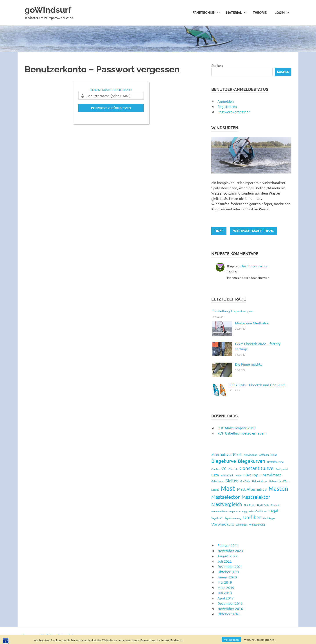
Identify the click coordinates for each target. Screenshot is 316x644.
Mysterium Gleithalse (252, 323)
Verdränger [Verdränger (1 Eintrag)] (269, 518)
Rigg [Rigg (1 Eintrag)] (244, 511)
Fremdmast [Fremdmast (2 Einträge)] (271, 475)
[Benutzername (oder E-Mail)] (111, 96)
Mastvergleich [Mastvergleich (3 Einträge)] (227, 504)
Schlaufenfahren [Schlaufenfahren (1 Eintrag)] (258, 511)
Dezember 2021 (230, 566)
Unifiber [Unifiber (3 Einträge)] (252, 517)
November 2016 (230, 608)
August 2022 (227, 556)
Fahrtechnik (206, 13)
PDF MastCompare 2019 (237, 428)
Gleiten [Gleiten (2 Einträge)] (232, 480)
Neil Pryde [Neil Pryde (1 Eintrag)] (250, 505)
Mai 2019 (225, 582)
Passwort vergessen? (234, 112)
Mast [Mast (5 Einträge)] (228, 488)
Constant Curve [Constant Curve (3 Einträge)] (256, 468)
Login (282, 13)
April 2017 (226, 598)
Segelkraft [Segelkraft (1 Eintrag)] (217, 518)
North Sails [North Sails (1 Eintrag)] (263, 505)
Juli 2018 (225, 593)
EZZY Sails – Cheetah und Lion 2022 (257, 385)
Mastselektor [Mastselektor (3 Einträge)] (256, 497)
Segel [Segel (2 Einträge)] (273, 511)
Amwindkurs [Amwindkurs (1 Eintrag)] (250, 455)
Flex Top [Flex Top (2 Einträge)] (251, 475)
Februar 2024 (228, 545)
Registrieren (227, 106)
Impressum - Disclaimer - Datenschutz (50, 635)
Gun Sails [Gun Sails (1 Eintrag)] (245, 481)
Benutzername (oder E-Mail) (111, 90)
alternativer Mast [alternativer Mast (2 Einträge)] (227, 454)
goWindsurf (48, 10)
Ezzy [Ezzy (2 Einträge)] (215, 475)
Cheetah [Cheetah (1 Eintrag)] (233, 469)
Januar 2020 (227, 577)
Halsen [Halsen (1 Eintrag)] (273, 481)
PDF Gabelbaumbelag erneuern (242, 433)
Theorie (260, 13)
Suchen (217, 65)
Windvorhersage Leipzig (254, 231)
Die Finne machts (254, 266)
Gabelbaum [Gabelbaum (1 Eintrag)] (217, 481)
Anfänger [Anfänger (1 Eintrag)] (264, 455)
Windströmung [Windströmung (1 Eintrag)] (257, 524)
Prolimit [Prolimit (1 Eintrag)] (275, 505)
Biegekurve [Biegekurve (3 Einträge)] (224, 461)
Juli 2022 (225, 561)
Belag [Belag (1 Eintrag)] (274, 455)
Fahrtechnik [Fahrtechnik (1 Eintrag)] (227, 475)
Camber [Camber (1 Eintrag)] (215, 469)
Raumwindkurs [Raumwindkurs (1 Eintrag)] (219, 511)
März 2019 (226, 587)
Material (236, 13)
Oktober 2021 (228, 572)
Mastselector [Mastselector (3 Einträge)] (225, 497)
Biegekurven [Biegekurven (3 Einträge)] (252, 461)
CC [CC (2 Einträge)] (224, 468)
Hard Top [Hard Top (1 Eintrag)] (283, 481)
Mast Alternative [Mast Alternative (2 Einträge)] (252, 489)
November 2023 (230, 551)
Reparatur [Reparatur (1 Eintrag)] (235, 511)
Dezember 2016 (230, 603)
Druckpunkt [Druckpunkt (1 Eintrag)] (282, 469)
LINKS (219, 231)
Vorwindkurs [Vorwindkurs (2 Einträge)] (223, 524)
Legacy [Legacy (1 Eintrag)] (215, 490)
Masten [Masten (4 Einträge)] (278, 489)
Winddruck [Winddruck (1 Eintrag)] (242, 524)
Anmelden (226, 101)
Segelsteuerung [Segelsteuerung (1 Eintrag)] (233, 518)
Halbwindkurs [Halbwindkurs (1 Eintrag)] (260, 481)
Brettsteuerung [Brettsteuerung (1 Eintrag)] (275, 462)
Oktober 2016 (228, 614)
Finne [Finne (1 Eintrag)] (238, 475)
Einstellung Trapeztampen (233, 311)
